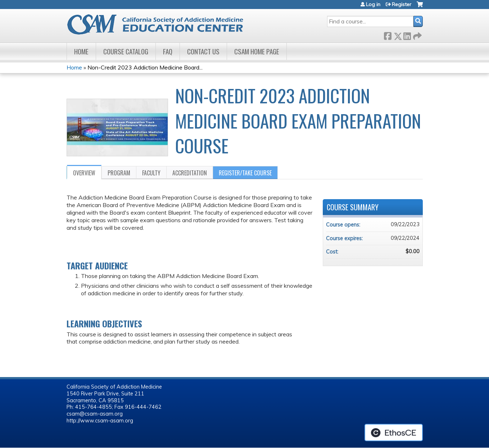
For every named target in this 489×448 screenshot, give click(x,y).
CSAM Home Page (257, 51)
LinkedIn (407, 35)
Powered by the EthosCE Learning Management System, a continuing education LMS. (394, 433)
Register (402, 4)
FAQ (168, 51)
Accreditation (190, 173)
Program (119, 173)
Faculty (151, 173)
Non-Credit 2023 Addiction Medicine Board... (145, 67)
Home (81, 51)
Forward (417, 35)
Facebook (388, 35)
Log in (373, 4)
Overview (84, 173)
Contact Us (203, 51)
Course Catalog (126, 51)
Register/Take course (245, 173)
